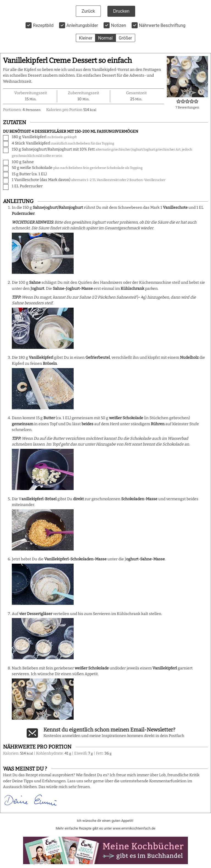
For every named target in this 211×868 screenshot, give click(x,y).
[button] (179, 101)
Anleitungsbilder (82, 25)
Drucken (121, 11)
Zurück (88, 11)
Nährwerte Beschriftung (162, 25)
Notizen (119, 25)
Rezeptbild (43, 25)
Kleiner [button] (86, 38)
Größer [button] (125, 38)
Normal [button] (105, 38)
